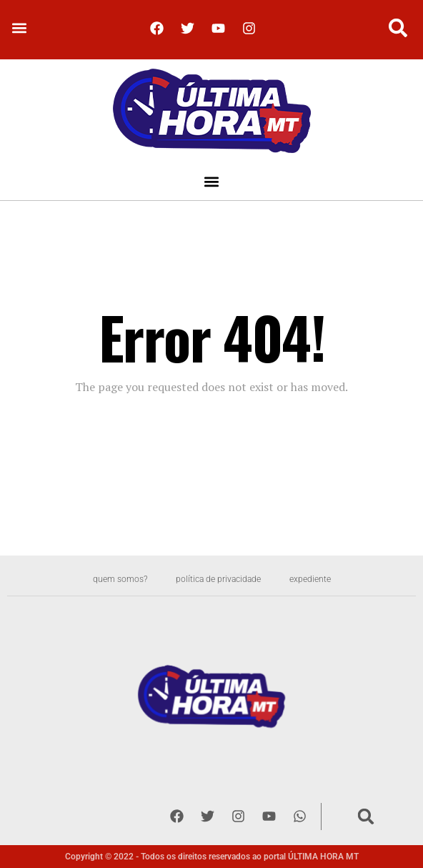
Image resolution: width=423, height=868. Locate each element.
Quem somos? (120, 579)
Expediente (310, 579)
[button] (19, 28)
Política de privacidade (218, 579)
